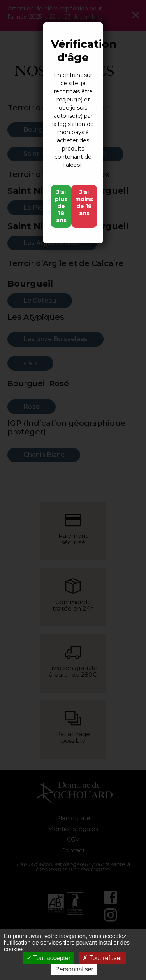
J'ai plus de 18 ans (61, 206)
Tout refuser (102, 958)
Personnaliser (74, 969)
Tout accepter (48, 958)
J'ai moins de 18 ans (84, 203)
